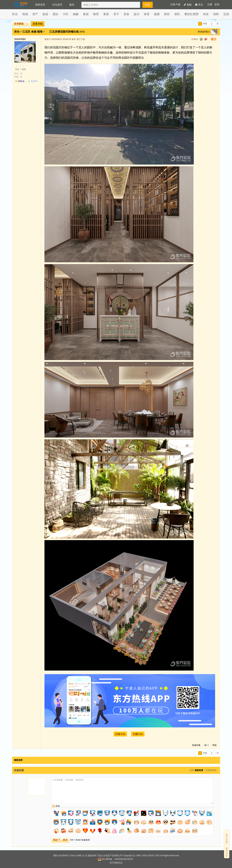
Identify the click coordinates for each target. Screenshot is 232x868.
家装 (106, 14)
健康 (157, 14)
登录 (217, 5)
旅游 (45, 14)
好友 (58, 806)
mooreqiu (20, 39)
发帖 (188, 5)
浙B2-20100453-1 (62, 856)
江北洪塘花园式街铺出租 (64, 32)
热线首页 (40, 5)
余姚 (34, 32)
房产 (35, 14)
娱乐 (137, 14)
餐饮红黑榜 (191, 14)
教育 (96, 14)
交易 (226, 14)
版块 (72, 5)
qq (201, 39)
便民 (177, 14)
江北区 (26, 32)
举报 (214, 745)
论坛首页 (57, 5)
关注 (199, 5)
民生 (15, 14)
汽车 (66, 14)
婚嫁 (76, 14)
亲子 (116, 14)
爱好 (55, 14)
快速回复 (196, 745)
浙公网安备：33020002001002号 (115, 859)
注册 (210, 5)
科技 (206, 14)
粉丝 (24, 68)
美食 (126, 14)
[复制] (82, 32)
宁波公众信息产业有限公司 (110, 856)
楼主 (214, 39)
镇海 (40, 32)
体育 (147, 14)
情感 (25, 14)
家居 (86, 14)
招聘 (216, 14)
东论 (17, 32)
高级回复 (199, 770)
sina (206, 39)
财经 (167, 14)
